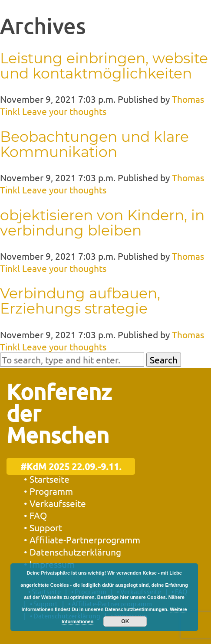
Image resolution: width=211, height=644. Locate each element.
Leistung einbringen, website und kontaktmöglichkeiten (104, 66)
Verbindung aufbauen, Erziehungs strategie (80, 301)
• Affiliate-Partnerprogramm (82, 539)
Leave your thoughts (64, 111)
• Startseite (47, 479)
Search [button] (164, 360)
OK (125, 621)
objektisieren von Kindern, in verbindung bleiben (102, 223)
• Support (43, 527)
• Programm (48, 491)
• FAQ (35, 515)
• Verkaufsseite (55, 503)
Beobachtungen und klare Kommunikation (94, 144)
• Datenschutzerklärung (73, 552)
